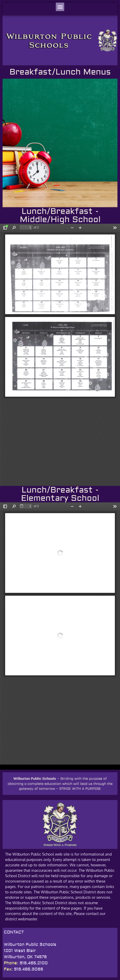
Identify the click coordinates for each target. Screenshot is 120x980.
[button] (60, 7)
